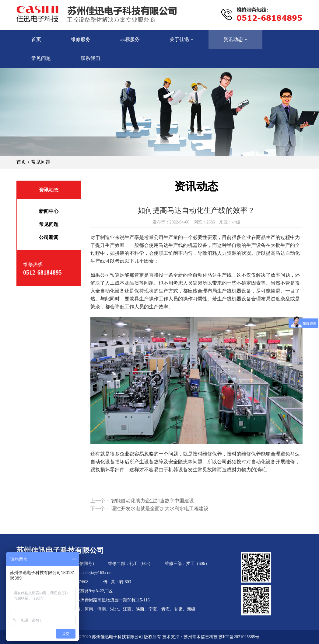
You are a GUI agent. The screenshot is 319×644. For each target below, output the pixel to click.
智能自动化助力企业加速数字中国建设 (152, 501)
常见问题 (41, 162)
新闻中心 (49, 211)
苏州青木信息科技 (201, 637)
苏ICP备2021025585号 (239, 637)
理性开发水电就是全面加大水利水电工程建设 (160, 509)
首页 (21, 162)
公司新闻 (49, 237)
